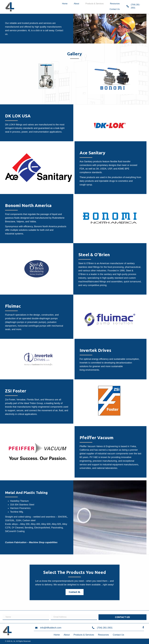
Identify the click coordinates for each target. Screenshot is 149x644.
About (67, 635)
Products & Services (84, 635)
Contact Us (118, 635)
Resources (103, 635)
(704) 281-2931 (105, 628)
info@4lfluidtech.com (51, 628)
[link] (65, 4)
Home (57, 635)
